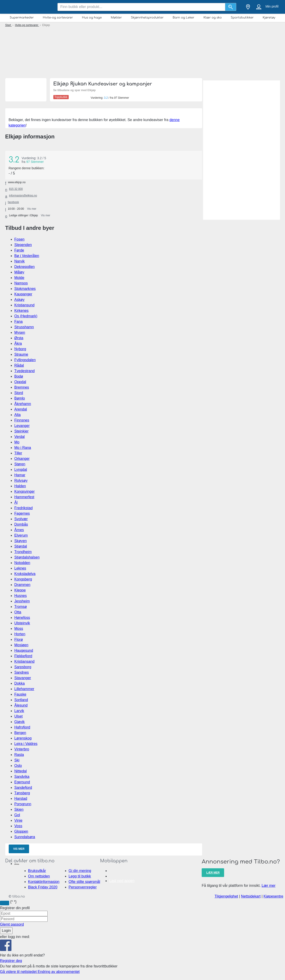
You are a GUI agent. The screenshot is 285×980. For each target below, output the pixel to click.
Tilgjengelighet (226, 896)
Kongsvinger (25, 491)
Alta (18, 415)
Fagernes (22, 513)
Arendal (21, 409)
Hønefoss (22, 618)
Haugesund (24, 650)
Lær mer (213, 873)
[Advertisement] (142, 51)
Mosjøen (21, 645)
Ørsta (19, 338)
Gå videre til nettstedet (19, 972)
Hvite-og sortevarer (58, 18)
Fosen (19, 239)
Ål (16, 502)
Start (9, 25)
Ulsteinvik (22, 623)
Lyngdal (21, 470)
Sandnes (22, 672)
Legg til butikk (80, 876)
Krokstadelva (25, 574)
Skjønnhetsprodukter (147, 18)
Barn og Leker (183, 18)
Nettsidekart (251, 896)
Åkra (18, 343)
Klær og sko (213, 18)
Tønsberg (22, 793)
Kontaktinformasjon (44, 882)
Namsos (21, 283)
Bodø (19, 376)
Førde (19, 250)
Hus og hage (92, 18)
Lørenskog (23, 738)
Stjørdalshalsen (27, 557)
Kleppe (20, 590)
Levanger (22, 426)
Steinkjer (22, 431)
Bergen (20, 733)
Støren (20, 464)
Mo (17, 442)
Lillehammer (24, 689)
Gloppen (21, 831)
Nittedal (21, 771)
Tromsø (21, 607)
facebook (13, 202)
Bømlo (20, 398)
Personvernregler (83, 887)
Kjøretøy (269, 18)
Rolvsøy (21, 481)
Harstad (21, 799)
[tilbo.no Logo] (28, 7)
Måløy (19, 272)
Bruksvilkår (37, 871)
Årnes (19, 530)
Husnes (21, 596)
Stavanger (23, 678)
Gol (17, 815)
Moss (19, 629)
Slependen (23, 245)
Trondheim (23, 552)
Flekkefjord (23, 656)
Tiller (18, 453)
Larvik (19, 711)
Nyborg (20, 349)
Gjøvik (20, 722)
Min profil (272, 6)
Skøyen (21, 541)
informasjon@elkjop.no (23, 196)
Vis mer (19, 849)
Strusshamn (24, 327)
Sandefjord (23, 788)
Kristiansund (24, 305)
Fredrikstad (24, 508)
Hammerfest (24, 497)
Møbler (116, 18)
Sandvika (22, 777)
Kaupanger (23, 294)
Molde (19, 278)
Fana (19, 322)
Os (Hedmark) (26, 316)
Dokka (20, 683)
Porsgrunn (23, 804)
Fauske (20, 694)
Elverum (21, 535)
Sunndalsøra (25, 837)
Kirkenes (22, 311)
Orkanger (22, 459)
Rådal (19, 365)
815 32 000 (16, 189)
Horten (20, 634)
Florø (19, 640)
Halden (20, 486)
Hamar (20, 475)
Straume (21, 354)
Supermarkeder (22, 18)
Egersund (22, 782)
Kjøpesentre (273, 896)
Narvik (20, 261)
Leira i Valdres (26, 744)
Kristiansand (24, 661)
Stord (19, 393)
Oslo (18, 766)
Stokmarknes (25, 289)
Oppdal (20, 382)
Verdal (20, 437)
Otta (18, 612)
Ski (17, 760)
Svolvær (21, 519)
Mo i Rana (23, 448)
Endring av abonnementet (59, 972)
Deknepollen (25, 267)
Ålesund (21, 705)
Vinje (18, 820)
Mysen (20, 332)
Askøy (19, 300)
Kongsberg (23, 579)
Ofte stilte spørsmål (84, 882)
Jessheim (22, 601)
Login (6, 931)
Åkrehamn (23, 404)
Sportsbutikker (242, 18)
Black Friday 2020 (43, 887)
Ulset (19, 716)
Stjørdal (21, 546)
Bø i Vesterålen (27, 256)
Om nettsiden (39, 876)
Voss (18, 826)
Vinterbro (22, 749)
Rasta (19, 755)
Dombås (21, 524)
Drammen (22, 585)
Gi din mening (80, 871)
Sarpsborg (23, 667)
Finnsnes (22, 420)
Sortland (21, 700)
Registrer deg (11, 961)
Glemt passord (12, 924)
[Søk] (231, 7)
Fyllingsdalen (25, 360)
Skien (19, 809)
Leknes (20, 568)
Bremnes (22, 387)
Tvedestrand (25, 371)
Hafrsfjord (22, 727)
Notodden (22, 563)
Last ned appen (122, 881)
